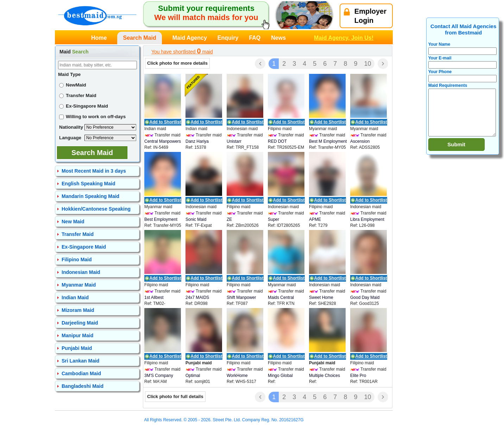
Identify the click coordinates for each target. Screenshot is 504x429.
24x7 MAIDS (197, 297)
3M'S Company (159, 376)
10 (367, 64)
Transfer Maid (78, 95)
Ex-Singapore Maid (84, 106)
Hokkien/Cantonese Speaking (96, 209)
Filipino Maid (77, 260)
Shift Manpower (241, 297)
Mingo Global (280, 376)
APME (315, 219)
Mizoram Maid (78, 310)
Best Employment (161, 219)
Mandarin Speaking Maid (90, 196)
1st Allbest (154, 297)
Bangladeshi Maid (83, 386)
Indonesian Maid (81, 272)
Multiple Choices (325, 376)
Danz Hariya (197, 141)
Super (273, 219)
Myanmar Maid (79, 285)
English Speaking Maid (88, 184)
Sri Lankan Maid (80, 361)
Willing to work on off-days (92, 117)
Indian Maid (75, 297)
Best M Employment (328, 141)
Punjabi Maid (77, 348)
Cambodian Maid (81, 373)
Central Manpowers (163, 141)
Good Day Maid (365, 297)
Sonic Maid (196, 219)
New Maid (73, 222)
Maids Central (281, 297)
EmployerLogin (365, 16)
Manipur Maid (77, 335)
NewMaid (73, 85)
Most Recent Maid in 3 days (94, 171)
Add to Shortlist (165, 122)
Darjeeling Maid (80, 323)
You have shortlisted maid (182, 51)
